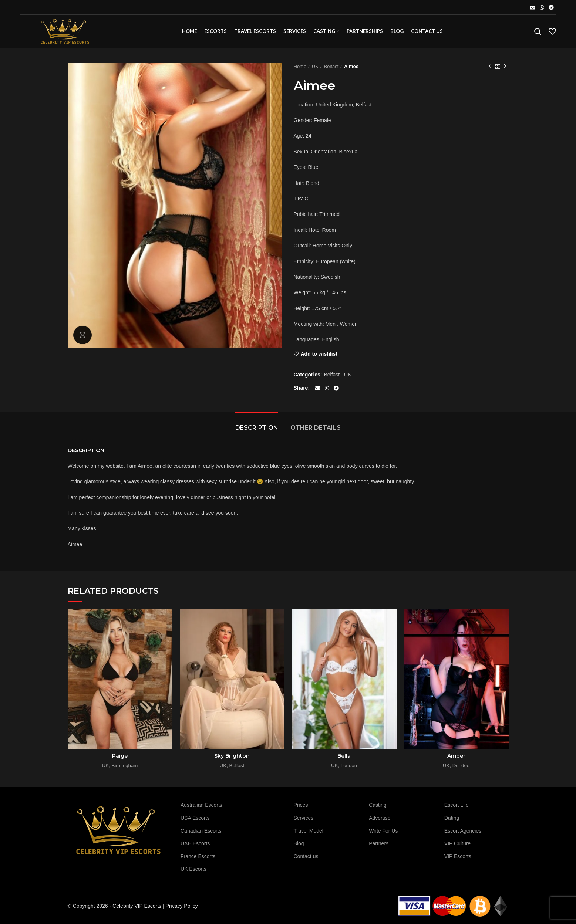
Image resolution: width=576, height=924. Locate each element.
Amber (456, 756)
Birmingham (124, 766)
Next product (505, 67)
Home (300, 66)
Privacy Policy (182, 906)
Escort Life (457, 805)
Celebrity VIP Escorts (137, 906)
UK (315, 66)
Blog (299, 843)
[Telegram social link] (551, 7)
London (349, 766)
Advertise (380, 818)
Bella (344, 756)
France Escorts (198, 856)
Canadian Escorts (201, 831)
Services (304, 818)
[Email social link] (533, 7)
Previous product (490, 67)
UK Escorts (193, 869)
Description (257, 428)
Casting (378, 805)
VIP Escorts (458, 856)
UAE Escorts (195, 843)
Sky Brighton (232, 756)
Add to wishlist (319, 354)
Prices (301, 805)
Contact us (306, 856)
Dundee (461, 766)
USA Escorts (195, 818)
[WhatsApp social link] (542, 7)
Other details (316, 428)
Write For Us (383, 831)
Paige (120, 756)
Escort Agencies (463, 831)
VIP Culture (457, 843)
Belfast (331, 66)
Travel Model (309, 831)
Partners (379, 843)
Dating (452, 818)
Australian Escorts (201, 805)
